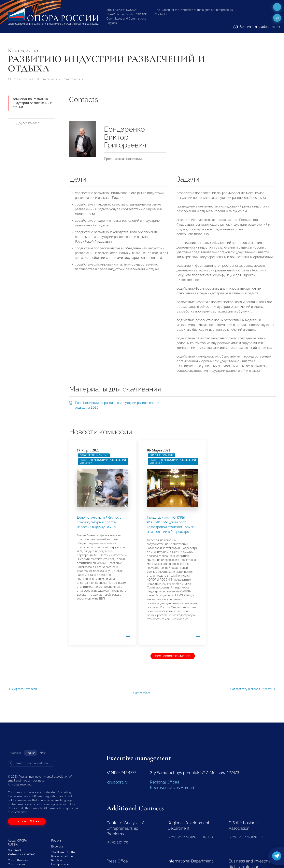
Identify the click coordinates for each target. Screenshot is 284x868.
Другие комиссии (28, 123)
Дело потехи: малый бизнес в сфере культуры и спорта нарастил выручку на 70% (99, 716)
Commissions (71, 79)
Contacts (161, 14)
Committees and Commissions (126, 19)
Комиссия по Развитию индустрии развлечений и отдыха (32, 103)
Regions (112, 23)
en (277, 18)
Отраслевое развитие (94, 649)
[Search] (32, 763)
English (31, 753)
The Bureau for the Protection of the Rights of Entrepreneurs (194, 10)
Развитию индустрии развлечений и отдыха (103, 655)
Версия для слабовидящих (257, 27)
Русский (15, 753)
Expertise (57, 846)
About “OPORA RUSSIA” (122, 10)
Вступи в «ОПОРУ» (27, 821)
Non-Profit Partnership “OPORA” (127, 14)
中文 (43, 753)
